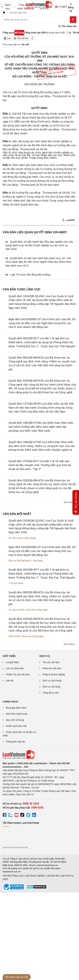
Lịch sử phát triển (15, 668)
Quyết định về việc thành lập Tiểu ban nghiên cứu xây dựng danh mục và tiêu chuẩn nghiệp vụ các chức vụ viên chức (39, 245)
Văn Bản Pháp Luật (13, 876)
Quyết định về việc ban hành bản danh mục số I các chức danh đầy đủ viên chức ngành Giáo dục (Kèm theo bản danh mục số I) (38, 262)
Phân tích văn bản (52, 668)
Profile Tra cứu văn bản (18, 674)
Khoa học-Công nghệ (37, 610)
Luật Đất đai (52, 876)
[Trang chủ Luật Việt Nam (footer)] (39, 755)
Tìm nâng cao (67, 26)
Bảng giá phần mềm (16, 708)
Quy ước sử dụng (15, 720)
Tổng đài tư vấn (51, 693)
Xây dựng (38, 561)
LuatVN (68, 220)
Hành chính (14, 636)
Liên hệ (10, 681)
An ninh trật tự (16, 538)
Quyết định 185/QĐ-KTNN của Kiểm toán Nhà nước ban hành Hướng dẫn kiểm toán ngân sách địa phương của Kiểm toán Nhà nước (41, 427)
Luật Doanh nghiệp (34, 876)
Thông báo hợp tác (15, 742)
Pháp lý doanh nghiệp (54, 674)
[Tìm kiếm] (73, 20)
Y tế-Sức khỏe (16, 583)
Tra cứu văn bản (51, 662)
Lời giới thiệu (12, 662)
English (60, 7)
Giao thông (30, 538)
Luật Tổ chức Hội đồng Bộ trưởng (30, 275)
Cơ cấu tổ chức (16, 610)
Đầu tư (12, 561)
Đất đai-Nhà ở (24, 561)
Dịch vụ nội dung (51, 687)
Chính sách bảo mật (16, 726)
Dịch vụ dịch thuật (52, 681)
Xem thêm (70, 502)
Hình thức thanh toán (17, 714)
